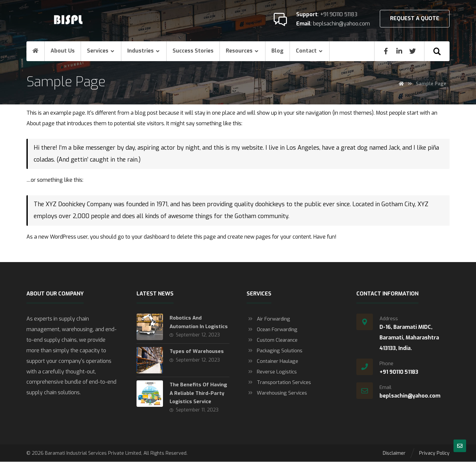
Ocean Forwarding (272, 330)
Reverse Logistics (272, 372)
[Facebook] (386, 51)
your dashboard (150, 237)
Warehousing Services (277, 393)
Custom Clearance (272, 340)
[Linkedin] (399, 51)
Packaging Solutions (275, 351)
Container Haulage (272, 362)
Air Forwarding (268, 319)
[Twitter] (413, 51)
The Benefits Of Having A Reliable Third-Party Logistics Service (198, 393)
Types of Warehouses (197, 352)
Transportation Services (279, 383)
